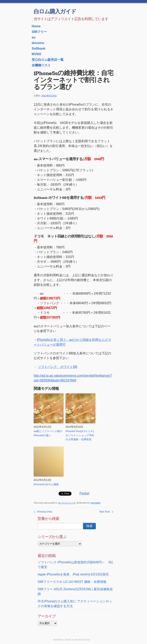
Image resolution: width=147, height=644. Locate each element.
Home (36, 26)
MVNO (36, 54)
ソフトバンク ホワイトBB (57, 367)
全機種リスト (41, 65)
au (34, 37)
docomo (38, 43)
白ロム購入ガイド (55, 12)
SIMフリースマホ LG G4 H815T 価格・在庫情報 (72, 582)
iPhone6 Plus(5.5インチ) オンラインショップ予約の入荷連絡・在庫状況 (80, 435)
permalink (96, 503)
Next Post (105, 512)
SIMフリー (39, 32)
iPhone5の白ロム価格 (46, 484)
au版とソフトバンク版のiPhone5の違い (48, 433)
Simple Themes (82, 640)
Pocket (84, 493)
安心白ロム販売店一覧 (48, 60)
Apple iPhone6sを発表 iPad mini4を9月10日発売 (73, 574)
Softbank (38, 49)
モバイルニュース (67, 503)
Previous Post (45, 512)
